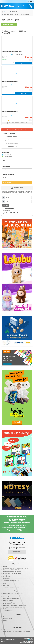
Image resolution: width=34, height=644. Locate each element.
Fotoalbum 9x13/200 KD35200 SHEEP (12, 51)
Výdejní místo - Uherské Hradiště (11, 598)
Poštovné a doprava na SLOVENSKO (12, 595)
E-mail (7, 197)
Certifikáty (6, 620)
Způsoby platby (7, 577)
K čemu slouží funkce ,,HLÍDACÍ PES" (12, 572)
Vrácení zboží (7, 578)
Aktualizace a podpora (9, 622)
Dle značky (8, 183)
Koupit (23, 63)
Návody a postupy (8, 619)
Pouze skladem (8, 157)
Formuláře (6, 617)
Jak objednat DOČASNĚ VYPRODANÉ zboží (14, 575)
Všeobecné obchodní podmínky (11, 580)
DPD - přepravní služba (9, 604)
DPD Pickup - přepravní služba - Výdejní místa (15, 605)
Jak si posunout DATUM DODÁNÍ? (12, 570)
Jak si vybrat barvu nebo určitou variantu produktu (16, 568)
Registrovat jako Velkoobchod (11, 213)
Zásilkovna (6, 609)
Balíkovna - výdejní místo (10, 602)
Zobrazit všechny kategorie (19, 130)
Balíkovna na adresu (8, 600)
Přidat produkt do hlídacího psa (17, 123)
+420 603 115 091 (17, 545)
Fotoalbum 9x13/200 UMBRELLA (11, 81)
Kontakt (5, 566)
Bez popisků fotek (8, 24)
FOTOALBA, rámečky (16, 12)
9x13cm (17, 14)
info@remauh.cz (19, 548)
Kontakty (17, 552)
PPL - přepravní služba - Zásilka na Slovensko (14, 607)
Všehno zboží (8, 155)
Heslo (7, 201)
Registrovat (6, 211)
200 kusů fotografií (25, 14)
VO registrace (7, 630)
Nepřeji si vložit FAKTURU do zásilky (12, 573)
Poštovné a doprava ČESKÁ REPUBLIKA (13, 593)
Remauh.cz (6, 12)
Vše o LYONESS (7, 584)
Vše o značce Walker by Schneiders (12, 587)
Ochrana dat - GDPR (8, 582)
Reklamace (6, 585)
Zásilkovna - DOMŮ (8, 611)
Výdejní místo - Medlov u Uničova (11, 597)
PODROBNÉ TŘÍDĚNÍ (8, 14)
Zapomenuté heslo (8, 208)
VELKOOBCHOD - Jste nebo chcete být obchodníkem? (17, 631)
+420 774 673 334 (19, 542)
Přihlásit (6, 205)
